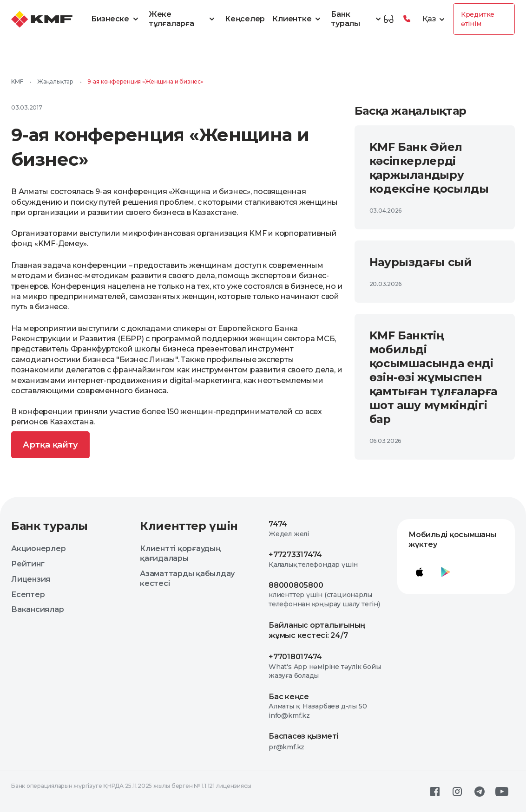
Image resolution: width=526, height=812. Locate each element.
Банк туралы (357, 19)
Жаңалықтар (55, 81)
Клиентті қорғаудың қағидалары (180, 553)
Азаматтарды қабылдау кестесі (187, 578)
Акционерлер (38, 549)
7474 (278, 524)
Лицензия (31, 579)
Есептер (28, 594)
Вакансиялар (37, 609)
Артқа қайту (50, 445)
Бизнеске (116, 19)
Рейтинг (28, 564)
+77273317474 (295, 555)
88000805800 (296, 585)
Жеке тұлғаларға (183, 19)
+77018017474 (295, 657)
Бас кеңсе (289, 697)
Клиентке (298, 19)
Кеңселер (245, 19)
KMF (17, 81)
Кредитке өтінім (478, 19)
